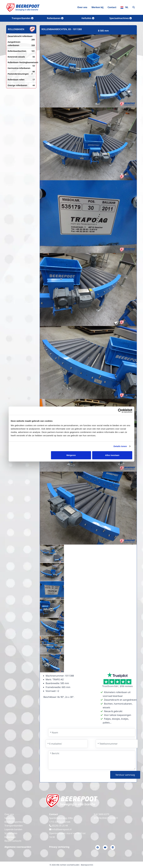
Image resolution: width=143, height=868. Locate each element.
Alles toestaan (112, 455)
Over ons (82, 7)
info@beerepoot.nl (60, 829)
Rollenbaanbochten (21, 51)
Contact (112, 7)
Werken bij (97, 7)
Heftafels (88, 18)
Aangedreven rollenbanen (21, 44)
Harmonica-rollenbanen (21, 68)
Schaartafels (11, 833)
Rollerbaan (10, 837)
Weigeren (71, 455)
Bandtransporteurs (14, 822)
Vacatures (10, 818)
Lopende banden (13, 829)
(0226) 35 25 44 (59, 826)
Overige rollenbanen (21, 85)
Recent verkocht (13, 841)
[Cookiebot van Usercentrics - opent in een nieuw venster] (120, 411)
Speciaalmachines (120, 18)
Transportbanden (22, 18)
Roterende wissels (21, 57)
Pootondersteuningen (20, 74)
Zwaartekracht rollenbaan (21, 36)
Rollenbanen (55, 18)
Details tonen (120, 446)
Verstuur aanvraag (125, 775)
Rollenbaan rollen (21, 80)
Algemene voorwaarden (18, 847)
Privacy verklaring (59, 847)
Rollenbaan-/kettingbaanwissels (21, 63)
